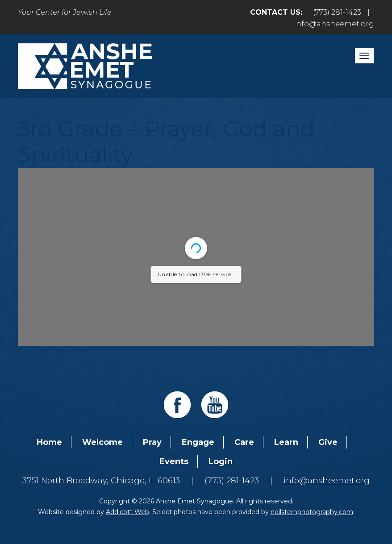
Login (221, 461)
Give (328, 442)
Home (49, 442)
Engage (198, 442)
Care (244, 442)
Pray (152, 442)
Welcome (102, 442)
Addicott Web (127, 512)
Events (174, 461)
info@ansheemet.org (334, 24)
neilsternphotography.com (312, 512)
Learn (286, 442)
